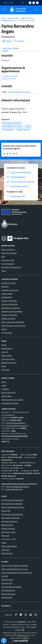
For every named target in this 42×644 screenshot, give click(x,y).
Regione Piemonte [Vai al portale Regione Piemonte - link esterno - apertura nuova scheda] (8, 3)
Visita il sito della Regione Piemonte (15, 565)
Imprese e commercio (9, 315)
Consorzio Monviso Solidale (11, 587)
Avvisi (4, 366)
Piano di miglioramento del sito (13, 507)
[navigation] (4, 10)
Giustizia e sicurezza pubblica (12, 311)
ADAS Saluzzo (7, 597)
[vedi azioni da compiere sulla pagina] (19, 41)
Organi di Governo (27, 18)
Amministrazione (13, 18)
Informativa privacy (9, 532)
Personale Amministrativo (11, 267)
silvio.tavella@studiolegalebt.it (18, 487)
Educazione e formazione (11, 308)
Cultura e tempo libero (10, 304)
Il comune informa (8, 359)
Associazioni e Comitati (10, 403)
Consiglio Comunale (8, 20)
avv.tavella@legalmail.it (14, 489)
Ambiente (5, 287)
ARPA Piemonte (7, 580)
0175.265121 (9, 415)
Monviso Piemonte (8, 594)
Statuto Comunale (8, 528)
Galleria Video (6, 396)
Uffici (3, 257)
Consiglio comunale (10, 76)
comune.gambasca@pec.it (16, 423)
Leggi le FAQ (6, 511)
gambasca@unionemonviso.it (19, 92)
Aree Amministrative (9, 253)
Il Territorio (5, 389)
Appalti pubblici (7, 294)
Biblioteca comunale (9, 363)
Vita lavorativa (7, 333)
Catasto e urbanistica (9, 301)
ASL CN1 (5, 576)
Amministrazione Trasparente (12, 500)
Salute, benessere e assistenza (13, 322)
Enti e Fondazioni (8, 264)
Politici (4, 271)
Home (3, 18)
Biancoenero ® (22, 635)
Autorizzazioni (6, 297)
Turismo (4, 329)
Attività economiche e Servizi (12, 400)
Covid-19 (5, 352)
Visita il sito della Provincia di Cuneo (15, 569)
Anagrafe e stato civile (10, 290)
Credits (4, 543)
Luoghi (4, 385)
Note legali (5, 536)
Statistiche (5, 550)
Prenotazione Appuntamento (12, 514)
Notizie (4, 345)
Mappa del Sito (7, 553)
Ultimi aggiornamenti (9, 546)
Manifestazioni (7, 348)
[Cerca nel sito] (36, 10)
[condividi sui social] (7, 41)
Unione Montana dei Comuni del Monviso (17, 573)
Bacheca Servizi (7, 525)
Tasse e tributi (6, 355)
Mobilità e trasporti (8, 318)
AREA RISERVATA (20, 641)
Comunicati (5, 370)
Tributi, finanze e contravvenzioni (13, 326)
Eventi (4, 382)
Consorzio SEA (7, 583)
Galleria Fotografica (9, 393)
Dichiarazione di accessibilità (12, 504)
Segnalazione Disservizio (10, 518)
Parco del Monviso (8, 590)
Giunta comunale (9, 79)
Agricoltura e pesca (8, 283)
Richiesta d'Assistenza (10, 521)
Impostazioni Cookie (9, 539)
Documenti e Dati (8, 260)
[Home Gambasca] (20, 10)
